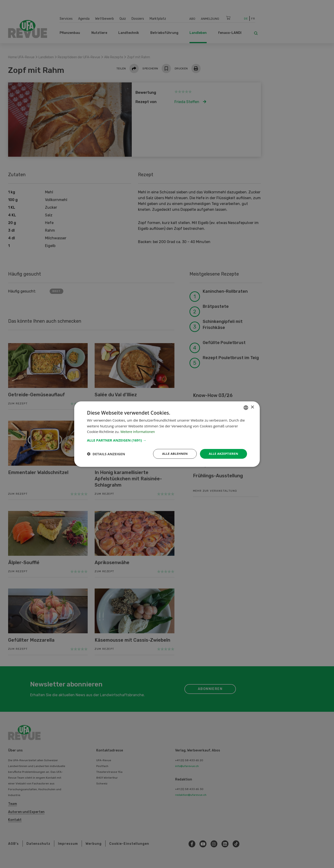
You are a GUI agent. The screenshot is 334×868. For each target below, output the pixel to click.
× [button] (252, 407)
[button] (167, 440)
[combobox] (246, 407)
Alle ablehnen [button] (172, 454)
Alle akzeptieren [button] (222, 454)
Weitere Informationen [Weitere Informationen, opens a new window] (139, 431)
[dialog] (167, 434)
